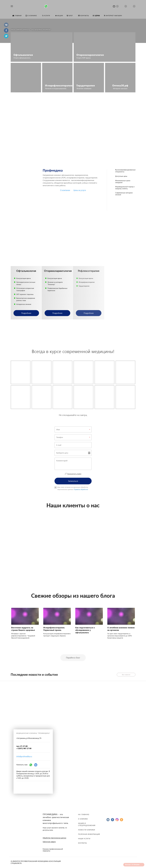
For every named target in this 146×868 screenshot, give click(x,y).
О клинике (83, 819)
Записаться (73, 481)
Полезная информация (89, 834)
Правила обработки (81, 489)
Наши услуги (84, 839)
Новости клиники (87, 830)
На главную (84, 814)
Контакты (82, 843)
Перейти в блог (73, 658)
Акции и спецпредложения (87, 824)
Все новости (126, 675)
